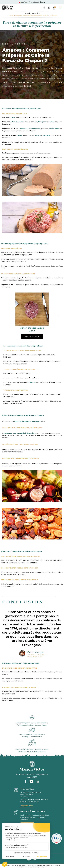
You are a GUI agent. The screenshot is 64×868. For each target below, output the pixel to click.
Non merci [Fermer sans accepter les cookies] (10, 857)
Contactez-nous (26, 806)
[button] (29, 341)
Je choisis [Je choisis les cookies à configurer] (26, 857)
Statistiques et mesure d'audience (17, 848)
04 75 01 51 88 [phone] (25, 797)
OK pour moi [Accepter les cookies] (42, 857)
